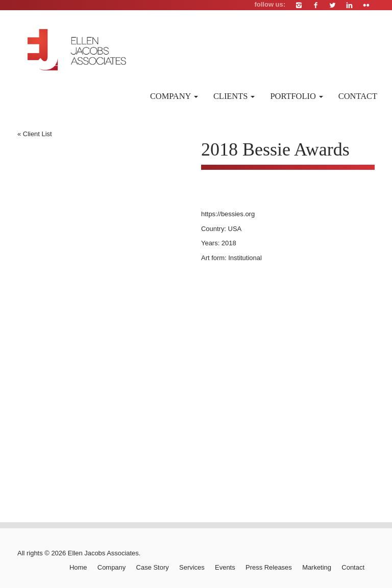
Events (225, 567)
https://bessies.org (228, 214)
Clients (234, 96)
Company (174, 96)
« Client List (35, 134)
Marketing (317, 567)
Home (78, 567)
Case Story (153, 567)
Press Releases (269, 567)
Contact (358, 96)
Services (192, 567)
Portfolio (296, 96)
